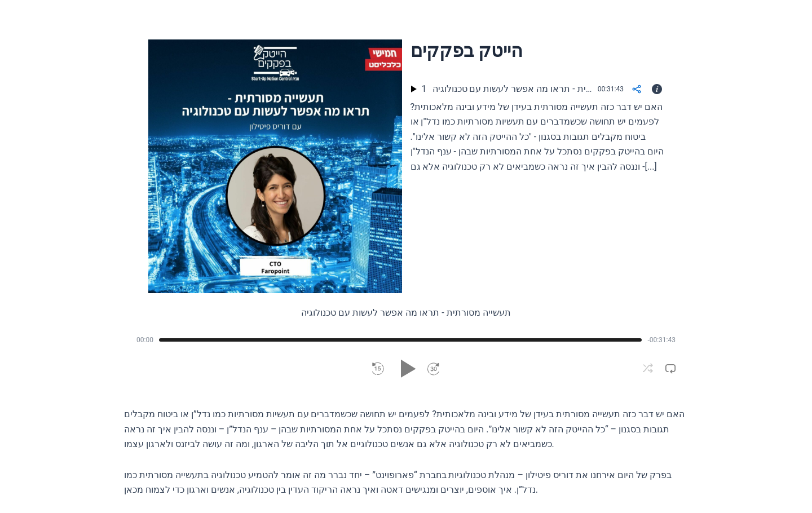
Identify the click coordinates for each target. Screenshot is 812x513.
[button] (378, 369)
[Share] (637, 89)
